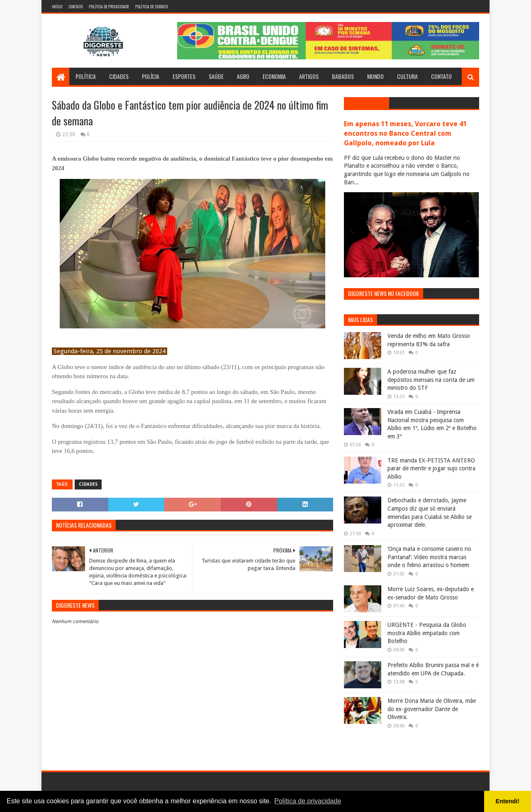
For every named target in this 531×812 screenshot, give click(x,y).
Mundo (375, 76)
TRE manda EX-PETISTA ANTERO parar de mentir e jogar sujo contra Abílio (431, 468)
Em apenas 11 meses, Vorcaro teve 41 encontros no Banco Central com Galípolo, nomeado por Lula (405, 133)
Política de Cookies (152, 6)
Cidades (119, 76)
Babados (343, 76)
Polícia (151, 76)
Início (57, 6)
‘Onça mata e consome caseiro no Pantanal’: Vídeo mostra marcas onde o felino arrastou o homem (429, 557)
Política (86, 76)
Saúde (216, 76)
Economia (274, 76)
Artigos (309, 76)
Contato (76, 6)
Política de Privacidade (109, 6)
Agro (243, 76)
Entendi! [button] (508, 801)
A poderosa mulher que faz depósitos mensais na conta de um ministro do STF (431, 380)
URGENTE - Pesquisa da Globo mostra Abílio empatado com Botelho (427, 633)
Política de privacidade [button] (308, 801)
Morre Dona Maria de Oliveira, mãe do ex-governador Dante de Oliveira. (432, 709)
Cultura (407, 76)
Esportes (184, 76)
